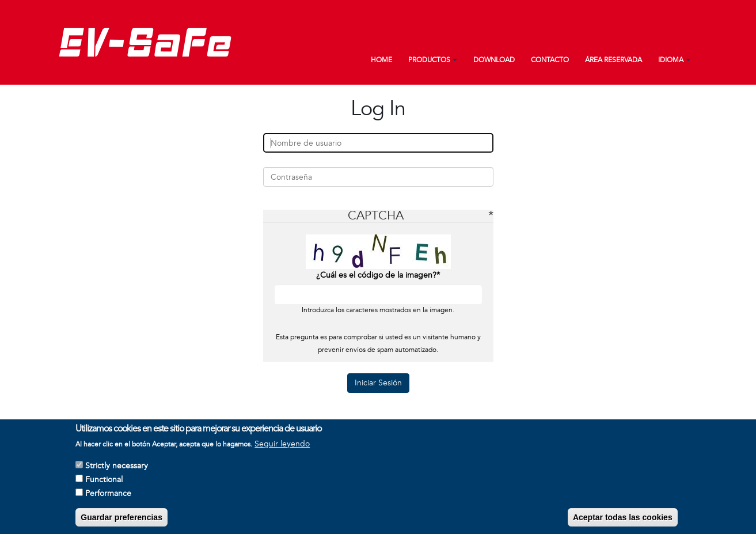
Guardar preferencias (121, 521)
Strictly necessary (117, 469)
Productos (429, 60)
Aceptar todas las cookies (623, 521)
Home (381, 60)
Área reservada (613, 60)
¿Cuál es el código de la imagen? (376, 275)
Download (494, 60)
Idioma (671, 60)
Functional (104, 483)
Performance (108, 497)
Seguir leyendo (282, 447)
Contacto (550, 60)
